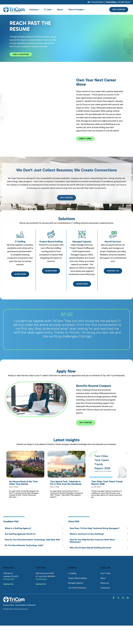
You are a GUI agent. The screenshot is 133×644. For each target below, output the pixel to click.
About (61, 10)
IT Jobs (48, 10)
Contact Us (113, 271)
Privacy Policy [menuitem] (9, 605)
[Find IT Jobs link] (85, 139)
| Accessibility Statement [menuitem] (26, 605)
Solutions (35, 10)
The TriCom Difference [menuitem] (77, 588)
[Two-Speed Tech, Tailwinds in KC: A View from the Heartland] (66, 464)
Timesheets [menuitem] (105, 588)
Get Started (86, 422)
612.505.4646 (124, 2)
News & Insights (77, 10)
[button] (114, 598)
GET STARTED (119, 9)
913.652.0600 (97, 2)
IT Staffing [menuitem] (72, 573)
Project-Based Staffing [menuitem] (77, 578)
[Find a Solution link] (21, 54)
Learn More (20, 274)
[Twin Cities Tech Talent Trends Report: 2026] (108, 464)
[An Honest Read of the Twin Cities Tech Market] (25, 464)
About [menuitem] (103, 578)
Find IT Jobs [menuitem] (105, 573)
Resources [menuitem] (105, 583)
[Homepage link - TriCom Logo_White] (14, 601)
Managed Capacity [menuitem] (76, 583)
